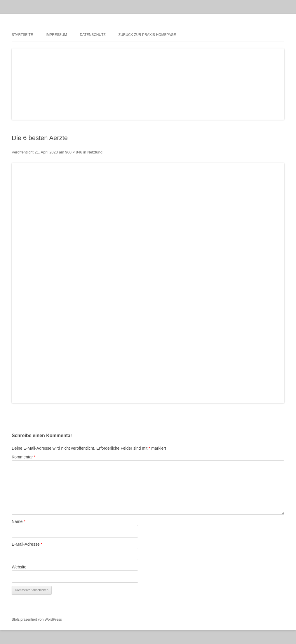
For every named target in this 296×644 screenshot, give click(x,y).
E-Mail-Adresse (27, 544)
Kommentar (24, 457)
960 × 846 (74, 152)
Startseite (22, 35)
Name (19, 521)
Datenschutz (93, 35)
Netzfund (95, 152)
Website (19, 567)
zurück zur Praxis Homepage (147, 35)
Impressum (56, 35)
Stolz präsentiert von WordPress (37, 619)
